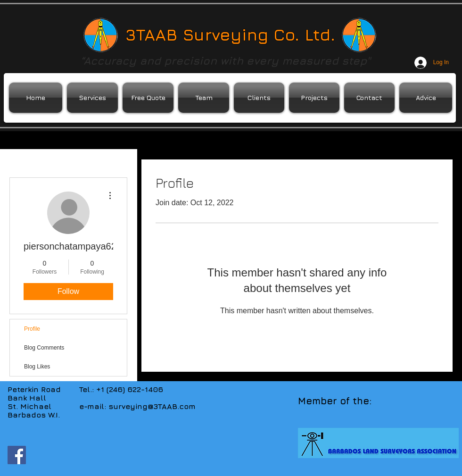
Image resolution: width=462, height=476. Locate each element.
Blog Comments (44, 348)
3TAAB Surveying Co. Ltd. (230, 34)
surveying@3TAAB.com (152, 406)
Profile (32, 329)
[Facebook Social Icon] (17, 455)
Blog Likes (37, 367)
